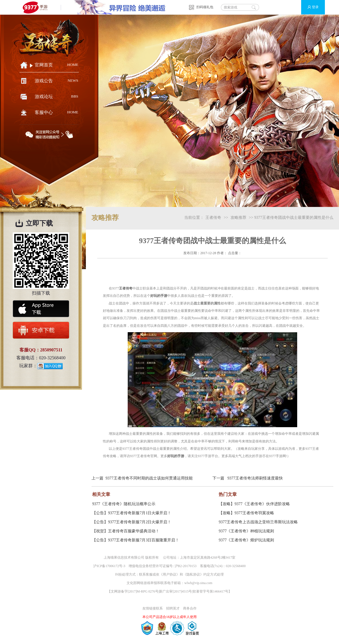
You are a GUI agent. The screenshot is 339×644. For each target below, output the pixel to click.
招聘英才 (173, 608)
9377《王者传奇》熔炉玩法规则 (246, 540)
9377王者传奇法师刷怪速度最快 (255, 478)
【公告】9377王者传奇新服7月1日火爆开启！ (132, 513)
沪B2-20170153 (186, 566)
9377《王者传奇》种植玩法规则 (246, 531)
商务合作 (190, 608)
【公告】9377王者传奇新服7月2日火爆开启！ (132, 522)
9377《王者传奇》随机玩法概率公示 (124, 504)
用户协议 (169, 574)
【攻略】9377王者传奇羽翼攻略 (246, 513)
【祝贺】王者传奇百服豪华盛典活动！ (126, 531)
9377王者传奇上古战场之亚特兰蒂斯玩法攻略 (258, 522)
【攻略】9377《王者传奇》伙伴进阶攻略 (254, 504)
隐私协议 (193, 574)
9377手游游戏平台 (37, 7)
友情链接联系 (153, 608)
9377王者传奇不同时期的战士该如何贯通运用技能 (149, 478)
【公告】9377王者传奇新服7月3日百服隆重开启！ (136, 540)
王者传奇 (213, 218)
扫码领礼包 (205, 7)
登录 (311, 7)
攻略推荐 (238, 218)
